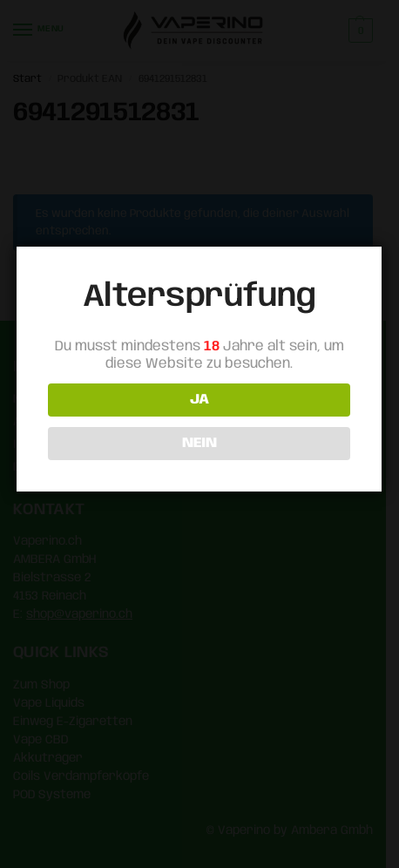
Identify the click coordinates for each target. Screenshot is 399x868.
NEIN (198, 443)
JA (198, 400)
